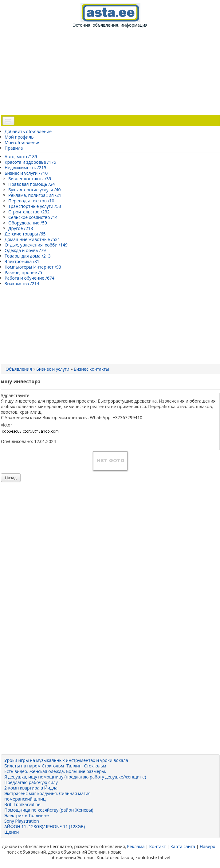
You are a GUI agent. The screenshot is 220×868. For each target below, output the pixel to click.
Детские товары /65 (25, 234)
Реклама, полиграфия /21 (35, 195)
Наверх (207, 846)
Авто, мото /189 (21, 157)
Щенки (12, 832)
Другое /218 (21, 228)
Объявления (19, 369)
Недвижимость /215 (25, 168)
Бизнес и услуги (53, 369)
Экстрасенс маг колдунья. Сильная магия (47, 793)
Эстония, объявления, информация (110, 15)
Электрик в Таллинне (27, 815)
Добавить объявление (28, 131)
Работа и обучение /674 (29, 278)
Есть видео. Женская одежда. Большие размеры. (55, 771)
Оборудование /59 (28, 223)
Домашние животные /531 (32, 239)
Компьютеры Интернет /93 (33, 267)
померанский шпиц (25, 799)
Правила (14, 148)
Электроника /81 (22, 261)
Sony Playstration (22, 821)
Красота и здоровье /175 (30, 162)
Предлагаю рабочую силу (31, 782)
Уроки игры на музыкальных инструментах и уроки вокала (66, 760)
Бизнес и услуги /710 (26, 173)
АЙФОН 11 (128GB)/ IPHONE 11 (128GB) (45, 826)
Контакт (157, 846)
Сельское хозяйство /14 (33, 217)
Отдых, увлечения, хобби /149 (36, 245)
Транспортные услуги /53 (35, 206)
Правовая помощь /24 (32, 184)
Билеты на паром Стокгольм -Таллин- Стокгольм (55, 766)
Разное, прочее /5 (23, 272)
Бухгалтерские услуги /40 (35, 190)
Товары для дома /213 (28, 256)
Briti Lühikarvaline (22, 804)
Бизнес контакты (91, 369)
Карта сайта (183, 846)
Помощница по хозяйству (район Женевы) (49, 810)
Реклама (136, 846)
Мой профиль (19, 137)
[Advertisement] (113, 71)
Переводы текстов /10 (31, 201)
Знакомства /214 (22, 283)
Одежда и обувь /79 (25, 250)
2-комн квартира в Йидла (31, 788)
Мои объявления (23, 142)
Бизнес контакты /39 (30, 179)
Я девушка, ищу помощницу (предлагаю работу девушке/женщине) (75, 777)
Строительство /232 (29, 212)
